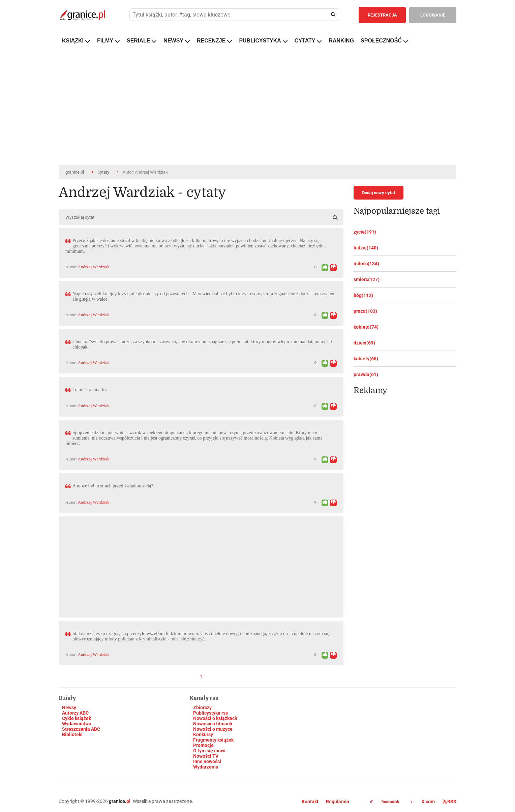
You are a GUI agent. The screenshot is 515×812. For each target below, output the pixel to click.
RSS (449, 802)
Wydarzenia (206, 767)
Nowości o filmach (213, 724)
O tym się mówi (209, 751)
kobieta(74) (366, 327)
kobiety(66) (366, 359)
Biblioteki (72, 734)
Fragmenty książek (213, 740)
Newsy (69, 708)
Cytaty (103, 172)
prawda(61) (366, 374)
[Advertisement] (201, 564)
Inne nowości (207, 761)
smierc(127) (367, 279)
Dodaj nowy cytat (378, 193)
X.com (423, 802)
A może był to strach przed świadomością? (113, 486)
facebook (385, 802)
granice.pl (75, 172)
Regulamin (338, 802)
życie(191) (365, 232)
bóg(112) (363, 295)
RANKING (341, 41)
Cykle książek (77, 718)
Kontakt (310, 802)
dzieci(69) (364, 343)
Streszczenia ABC (81, 729)
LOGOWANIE (433, 15)
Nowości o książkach (215, 718)
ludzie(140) (366, 248)
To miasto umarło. (90, 389)
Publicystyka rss (210, 713)
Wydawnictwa (77, 724)
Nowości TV (206, 756)
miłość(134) (366, 264)
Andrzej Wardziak (93, 267)
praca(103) (365, 311)
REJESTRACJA (382, 15)
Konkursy (203, 734)
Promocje (203, 745)
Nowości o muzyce (213, 729)
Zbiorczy (202, 708)
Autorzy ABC (75, 713)
